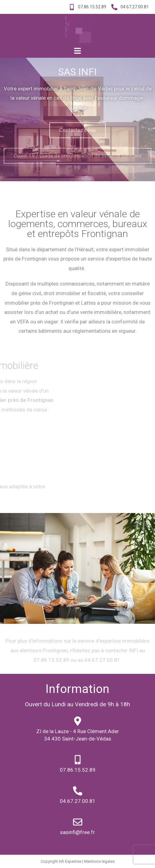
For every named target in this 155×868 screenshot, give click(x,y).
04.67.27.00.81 (78, 801)
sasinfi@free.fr (77, 832)
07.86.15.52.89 (78, 770)
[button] (77, 51)
